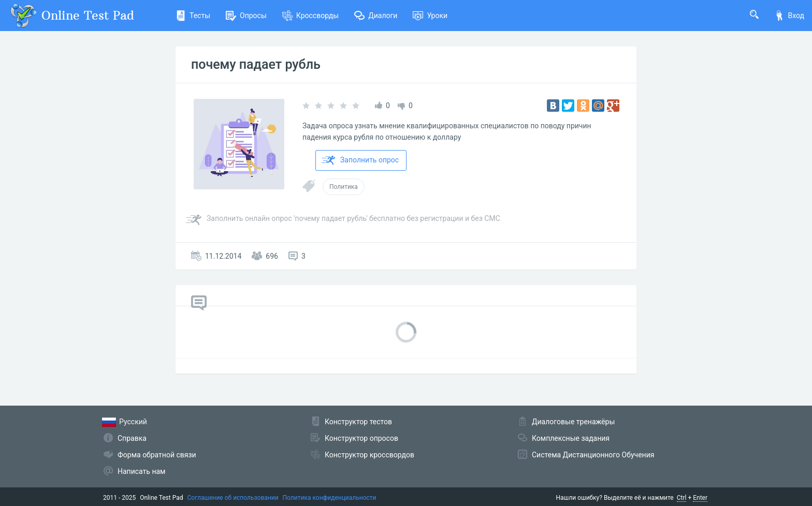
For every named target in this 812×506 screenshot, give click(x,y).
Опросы (246, 16)
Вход (789, 16)
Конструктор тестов (358, 422)
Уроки (430, 16)
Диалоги (376, 16)
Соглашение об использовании (233, 498)
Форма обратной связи (157, 455)
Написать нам (141, 471)
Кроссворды (310, 16)
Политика (344, 187)
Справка (132, 438)
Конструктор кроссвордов (369, 455)
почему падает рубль (256, 64)
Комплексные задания (571, 438)
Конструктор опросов (361, 438)
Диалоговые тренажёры (573, 422)
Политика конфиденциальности (330, 498)
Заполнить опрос (360, 160)
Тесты (193, 16)
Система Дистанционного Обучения (593, 455)
